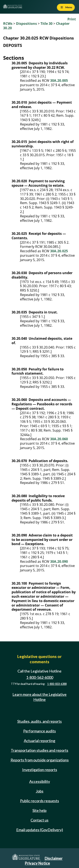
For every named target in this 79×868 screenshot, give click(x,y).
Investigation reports (40, 770)
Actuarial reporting (39, 741)
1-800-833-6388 (57, 684)
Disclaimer (54, 858)
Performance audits (39, 731)
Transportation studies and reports (39, 750)
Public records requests (39, 801)
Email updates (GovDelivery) (40, 830)
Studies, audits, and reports (39, 721)
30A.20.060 (59, 439)
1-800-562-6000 (40, 677)
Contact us (39, 820)
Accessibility (40, 781)
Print (72, 19)
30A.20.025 (59, 251)
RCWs (8, 24)
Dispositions (26, 24)
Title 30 (46, 24)
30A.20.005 (59, 81)
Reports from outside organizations (40, 760)
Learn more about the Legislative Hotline (39, 697)
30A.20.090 (59, 561)
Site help (39, 810)
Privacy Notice (37, 863)
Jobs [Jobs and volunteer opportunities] (40, 791)
